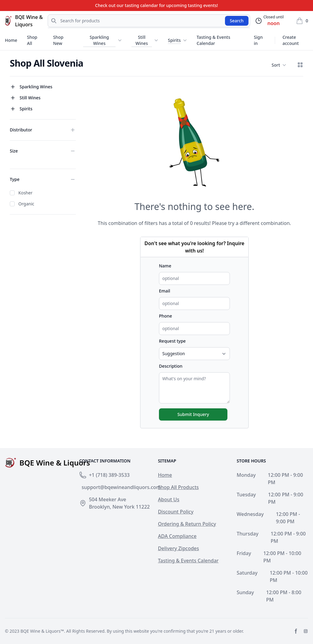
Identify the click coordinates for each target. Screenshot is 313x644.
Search (237, 21)
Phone (166, 316)
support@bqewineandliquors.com (121, 487)
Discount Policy (176, 512)
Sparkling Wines (99, 40)
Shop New (58, 40)
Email (165, 291)
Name (165, 266)
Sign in (258, 40)
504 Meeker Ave (108, 499)
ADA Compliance (177, 536)
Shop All (32, 40)
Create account (291, 40)
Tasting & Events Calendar (213, 40)
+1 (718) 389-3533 (109, 475)
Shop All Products (179, 487)
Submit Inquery (193, 414)
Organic (26, 204)
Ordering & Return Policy (187, 524)
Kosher (25, 193)
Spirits (174, 40)
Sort (279, 65)
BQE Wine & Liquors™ (42, 631)
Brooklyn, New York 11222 (119, 507)
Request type (172, 341)
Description (171, 366)
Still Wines (142, 40)
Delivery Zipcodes (179, 548)
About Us (169, 499)
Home (11, 40)
